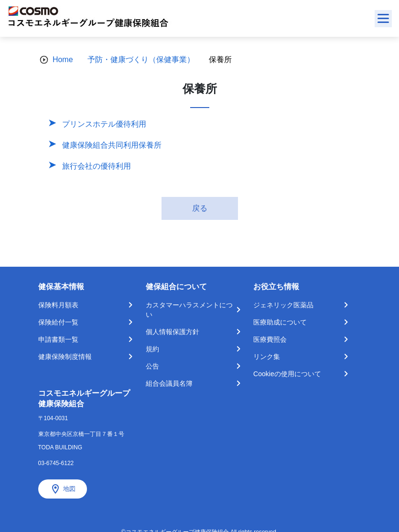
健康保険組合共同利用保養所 (112, 145)
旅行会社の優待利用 (97, 166)
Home (63, 60)
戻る (200, 208)
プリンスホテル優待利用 (104, 124)
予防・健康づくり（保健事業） (141, 60)
